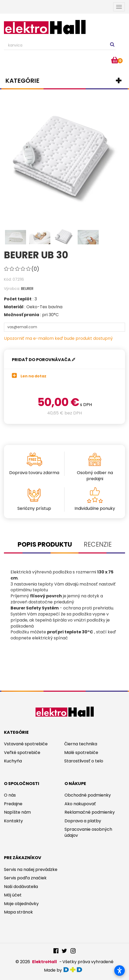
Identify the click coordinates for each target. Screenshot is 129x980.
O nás (10, 795)
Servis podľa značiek (25, 878)
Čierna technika (81, 744)
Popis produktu (45, 544)
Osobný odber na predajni (95, 476)
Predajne (13, 804)
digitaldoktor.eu (74, 970)
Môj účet (13, 895)
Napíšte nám (17, 812)
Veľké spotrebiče (22, 753)
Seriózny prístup (34, 508)
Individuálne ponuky (95, 508)
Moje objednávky (21, 904)
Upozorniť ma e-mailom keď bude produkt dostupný (58, 338)
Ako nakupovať (80, 804)
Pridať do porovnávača (44, 360)
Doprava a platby (83, 821)
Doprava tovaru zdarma (34, 473)
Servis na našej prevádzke (31, 869)
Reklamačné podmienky (90, 812)
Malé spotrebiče (81, 753)
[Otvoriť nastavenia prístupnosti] (120, 971)
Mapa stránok (18, 912)
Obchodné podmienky (88, 795)
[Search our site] (60, 45)
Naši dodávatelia (21, 887)
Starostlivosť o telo (84, 761)
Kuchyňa (13, 761)
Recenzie (98, 544)
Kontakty (13, 821)
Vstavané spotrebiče (26, 744)
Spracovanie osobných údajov (88, 832)
